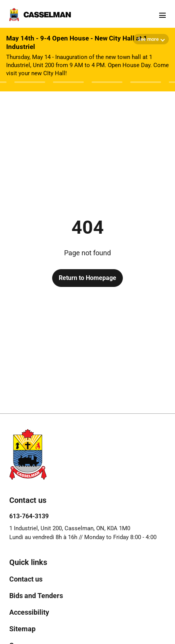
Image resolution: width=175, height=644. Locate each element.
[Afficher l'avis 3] (30, 82)
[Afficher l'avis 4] (68, 82)
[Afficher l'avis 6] (146, 82)
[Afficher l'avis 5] (107, 82)
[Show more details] (151, 39)
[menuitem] (26, 579)
